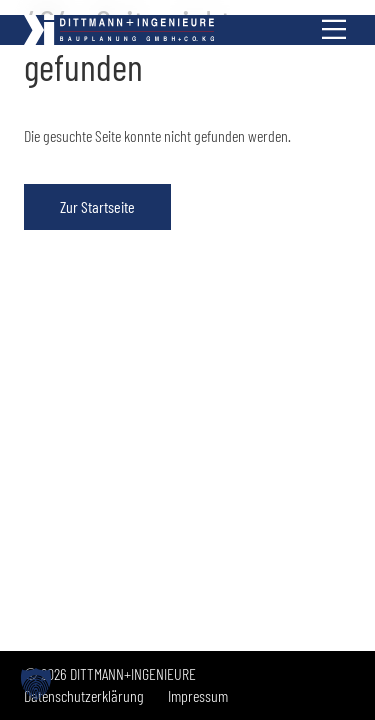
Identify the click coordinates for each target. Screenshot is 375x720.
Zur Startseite (97, 206)
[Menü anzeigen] (334, 30)
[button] (36, 684)
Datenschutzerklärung (84, 695)
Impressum (198, 695)
